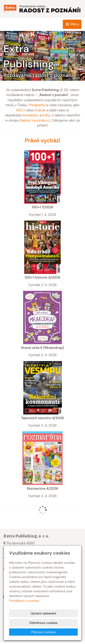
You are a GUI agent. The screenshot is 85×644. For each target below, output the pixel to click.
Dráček (40, 110)
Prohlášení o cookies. (24, 601)
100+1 (20, 110)
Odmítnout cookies (43, 623)
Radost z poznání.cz (35, 120)
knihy (46, 115)
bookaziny (31, 115)
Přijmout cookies (43, 632)
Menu (72, 24)
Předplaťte (37, 105)
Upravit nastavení (44, 613)
